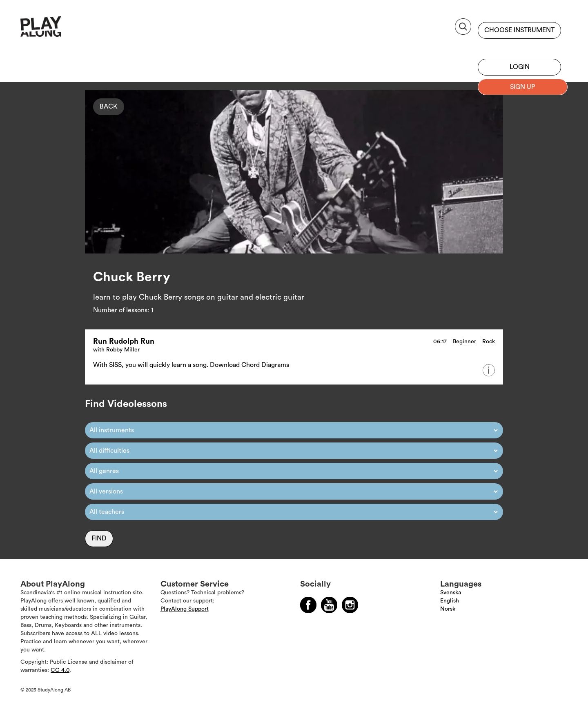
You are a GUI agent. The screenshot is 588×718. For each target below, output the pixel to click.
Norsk (448, 609)
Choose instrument (519, 30)
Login (520, 67)
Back (109, 107)
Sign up (519, 47)
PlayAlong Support (185, 609)
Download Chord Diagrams (249, 365)
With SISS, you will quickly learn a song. (151, 365)
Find (99, 538)
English (450, 601)
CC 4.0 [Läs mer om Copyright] (60, 670)
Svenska (451, 593)
